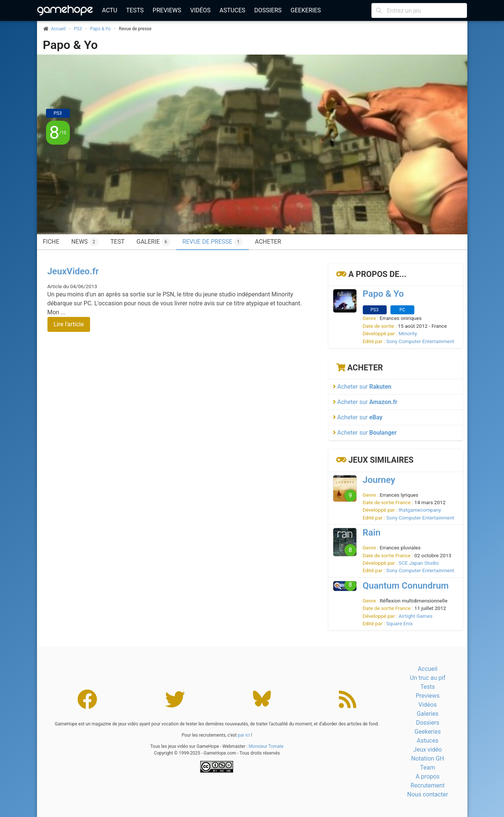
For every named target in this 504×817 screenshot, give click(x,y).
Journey (379, 480)
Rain (372, 533)
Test (118, 242)
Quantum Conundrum (406, 586)
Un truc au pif (428, 678)
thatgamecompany (420, 510)
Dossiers (268, 10)
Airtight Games (416, 616)
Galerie (153, 242)
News (85, 242)
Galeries (427, 714)
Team (427, 767)
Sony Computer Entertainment (420, 341)
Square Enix (400, 623)
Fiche (51, 242)
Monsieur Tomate (266, 746)
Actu (109, 10)
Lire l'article (69, 324)
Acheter (268, 242)
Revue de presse (213, 242)
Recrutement (428, 785)
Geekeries (306, 10)
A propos (427, 776)
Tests (135, 10)
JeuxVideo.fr (73, 271)
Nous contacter (428, 794)
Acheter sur (362, 387)
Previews (167, 10)
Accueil (427, 669)
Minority (408, 333)
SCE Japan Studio (419, 563)
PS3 (78, 29)
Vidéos (200, 10)
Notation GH (428, 759)
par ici (244, 735)
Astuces (233, 10)
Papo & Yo (100, 29)
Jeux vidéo (427, 750)
